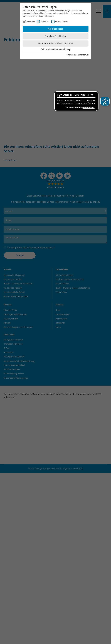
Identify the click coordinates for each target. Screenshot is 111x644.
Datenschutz (83, 55)
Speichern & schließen (56, 36)
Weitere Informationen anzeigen (55, 49)
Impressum (72, 55)
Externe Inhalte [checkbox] (62, 22)
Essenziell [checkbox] (31, 22)
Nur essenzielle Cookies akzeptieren (56, 43)
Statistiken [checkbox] (45, 22)
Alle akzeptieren (55, 29)
